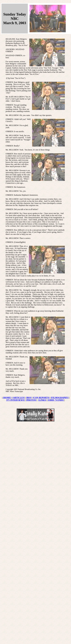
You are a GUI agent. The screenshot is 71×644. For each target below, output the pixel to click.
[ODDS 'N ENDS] (56, 400)
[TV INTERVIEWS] (15, 400)
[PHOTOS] (31, 400)
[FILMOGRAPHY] (60, 398)
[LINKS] (42, 400)
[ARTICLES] (19, 398)
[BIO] (29, 398)
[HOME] (7, 398)
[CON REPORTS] (41, 398)
